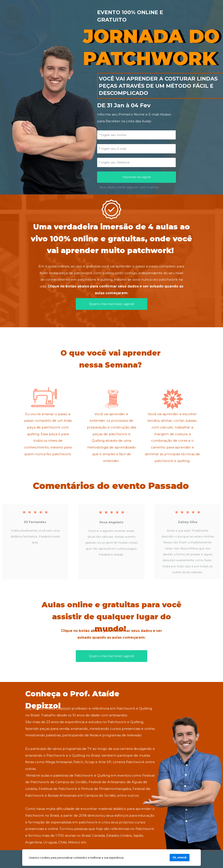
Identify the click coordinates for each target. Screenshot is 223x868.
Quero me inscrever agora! (111, 304)
